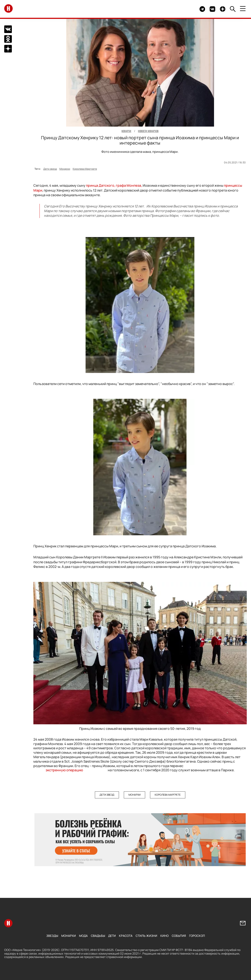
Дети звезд (50, 169)
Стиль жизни (146, 936)
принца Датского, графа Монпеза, (114, 185)
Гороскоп (197, 936)
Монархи (65, 169)
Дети (112, 936)
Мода (83, 936)
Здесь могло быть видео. (186, 9)
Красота (126, 936)
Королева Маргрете (85, 169)
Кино (164, 936)
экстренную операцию (64, 770)
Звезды (52, 936)
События (179, 936)
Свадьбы (98, 936)
